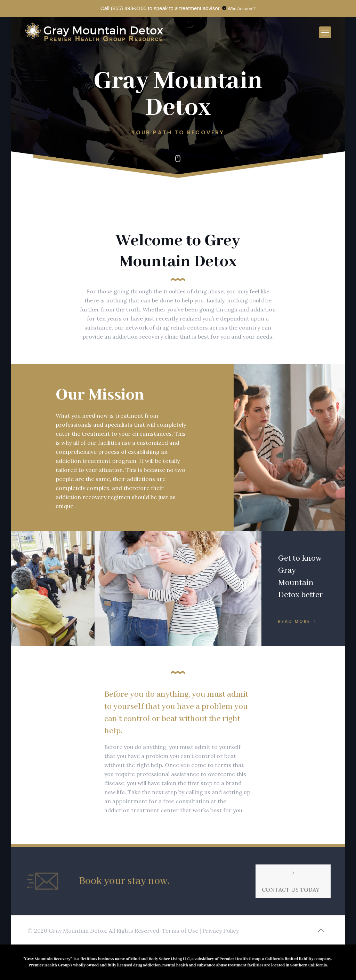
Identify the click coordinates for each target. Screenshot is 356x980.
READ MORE (298, 621)
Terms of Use (181, 931)
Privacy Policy (221, 931)
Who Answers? (242, 9)
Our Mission (100, 395)
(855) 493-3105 (129, 8)
